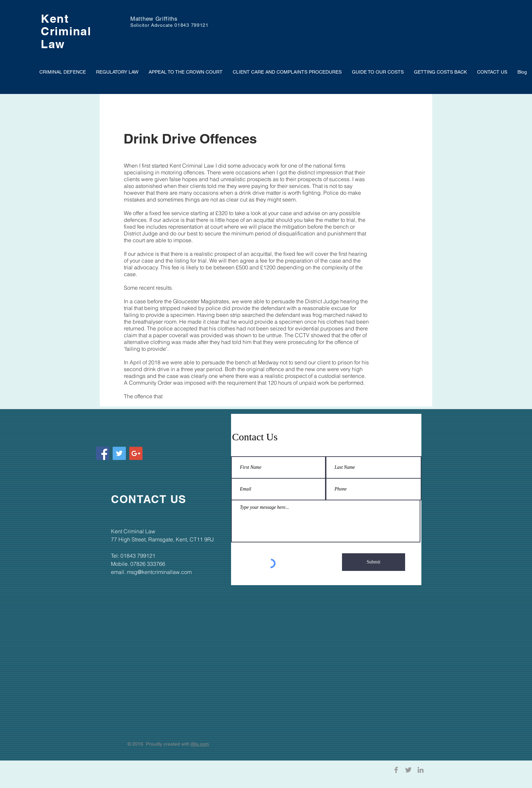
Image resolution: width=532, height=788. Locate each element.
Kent (55, 18)
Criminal (66, 31)
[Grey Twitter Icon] (408, 770)
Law (53, 44)
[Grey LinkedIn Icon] (421, 770)
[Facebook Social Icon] (103, 453)
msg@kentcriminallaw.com (159, 572)
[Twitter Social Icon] (119, 453)
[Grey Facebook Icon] (396, 770)
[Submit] (374, 562)
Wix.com (200, 744)
